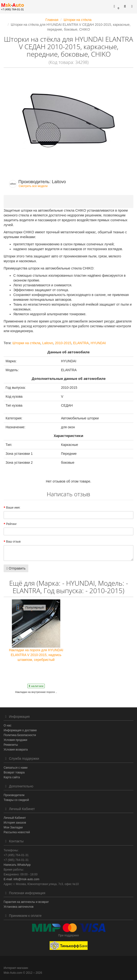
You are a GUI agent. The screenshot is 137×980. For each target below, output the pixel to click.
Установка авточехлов (19, 907)
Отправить (16, 568)
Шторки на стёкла (26, 343)
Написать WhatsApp (17, 865)
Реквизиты (11, 745)
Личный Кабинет (15, 818)
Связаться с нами (15, 768)
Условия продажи (15, 740)
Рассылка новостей (17, 832)
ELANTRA (81, 343)
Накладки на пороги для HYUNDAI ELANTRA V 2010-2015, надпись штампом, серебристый (36, 655)
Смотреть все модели (33, 186)
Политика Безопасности (20, 735)
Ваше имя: (13, 508)
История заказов (15, 823)
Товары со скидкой (16, 800)
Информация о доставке (20, 730)
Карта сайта (12, 777)
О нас (8, 725)
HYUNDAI (98, 343)
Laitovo (48, 343)
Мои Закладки (13, 827)
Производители (14, 795)
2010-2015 (63, 343)
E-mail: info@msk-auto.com (22, 879)
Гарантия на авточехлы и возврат (26, 902)
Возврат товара (14, 772)
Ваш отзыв (13, 542)
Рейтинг (11, 524)
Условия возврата (16, 750)
